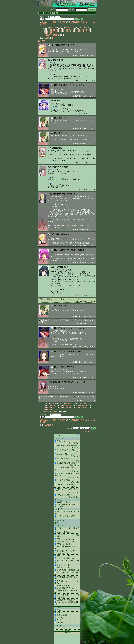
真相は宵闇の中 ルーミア (65, 45)
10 (66, 27)
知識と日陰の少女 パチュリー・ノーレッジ (69, 382)
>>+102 (50, 220)
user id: (59, 10)
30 (83, 29)
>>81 (50, 177)
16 (85, 27)
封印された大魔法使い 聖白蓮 (64, 194)
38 (61, 31)
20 (51, 29)
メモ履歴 (54, 35)
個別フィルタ (45, 17)
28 (77, 29)
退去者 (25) (59, 525)
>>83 (50, 183)
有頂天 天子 (56, 100)
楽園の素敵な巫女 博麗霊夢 (58, 167)
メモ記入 (47, 35)
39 (64, 31)
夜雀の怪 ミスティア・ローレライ (72, 85)
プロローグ (48, 22)
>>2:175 (54, 107)
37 (57, 31)
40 (67, 31)
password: (78, 10)
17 (88, 27)
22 (57, 29)
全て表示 (41, 41)
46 (86, 31)
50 (51, 33)
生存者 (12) (59, 439)
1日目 (54, 22)
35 (51, 31)
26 (70, 29)
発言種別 (58, 608)
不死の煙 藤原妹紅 (55, 148)
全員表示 (67, 628)
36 (54, 31)
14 (79, 27)
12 (72, 27)
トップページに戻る (88, 432)
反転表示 (67, 633)
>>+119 (50, 237)
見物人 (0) (58, 523)
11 (69, 27)
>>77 (50, 63)
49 (48, 33)
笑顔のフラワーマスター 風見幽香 (72, 250)
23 (61, 29)
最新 (44, 24)
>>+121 (54, 308)
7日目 (82, 22)
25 (67, 29)
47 (89, 31)
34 (48, 31)
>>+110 (50, 48)
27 (73, 29)
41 (70, 31)
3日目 (64, 22)
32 (89, 29)
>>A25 (72, 320)
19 (48, 29)
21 (54, 29)
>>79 (50, 170)
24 (64, 29)
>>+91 (50, 204)
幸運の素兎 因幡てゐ (56, 60)
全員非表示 (67, 631)
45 (83, 31)
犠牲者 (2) (58, 500)
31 (86, 29)
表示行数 (69, 428)
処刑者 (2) (58, 509)
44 (80, 31)
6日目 (77, 22)
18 (44, 29)
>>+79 (50, 210)
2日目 (59, 22)
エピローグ (89, 22)
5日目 (73, 22)
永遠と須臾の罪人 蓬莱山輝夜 (70, 352)
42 (73, 31)
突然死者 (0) (59, 520)
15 (82, 27)
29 (80, 29)
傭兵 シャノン (64, 118)
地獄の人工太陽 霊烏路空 (61, 267)
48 (44, 33)
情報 (41, 22)
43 (77, 31)
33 (44, 31)
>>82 (50, 74)
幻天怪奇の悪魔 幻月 (66, 367)
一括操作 (58, 626)
